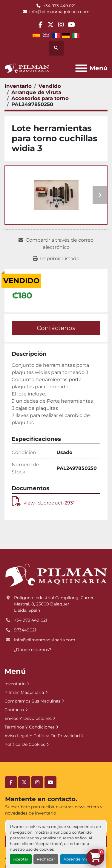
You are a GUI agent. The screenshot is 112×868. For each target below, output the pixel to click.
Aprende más (77, 859)
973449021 (25, 630)
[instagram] (61, 25)
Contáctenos (56, 328)
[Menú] (81, 68)
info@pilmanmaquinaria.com (59, 12)
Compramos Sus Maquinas (32, 701)
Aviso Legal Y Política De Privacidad (42, 736)
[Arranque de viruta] (36, 92)
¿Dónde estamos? (32, 650)
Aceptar (21, 859)
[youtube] (71, 25)
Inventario (15, 684)
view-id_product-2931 (43, 503)
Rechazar (46, 859)
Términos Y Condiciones (30, 727)
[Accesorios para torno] (40, 98)
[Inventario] (18, 86)
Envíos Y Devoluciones (28, 718)
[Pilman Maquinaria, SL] (56, 575)
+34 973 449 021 (59, 6)
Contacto (14, 710)
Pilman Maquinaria (24, 692)
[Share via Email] (56, 244)
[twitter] (51, 25)
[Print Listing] (56, 259)
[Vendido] (50, 86)
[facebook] (40, 25)
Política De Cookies (25, 744)
